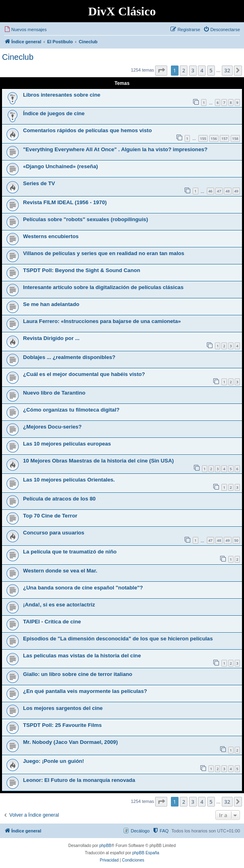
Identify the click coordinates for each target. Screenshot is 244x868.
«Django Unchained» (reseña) (60, 166)
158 (235, 138)
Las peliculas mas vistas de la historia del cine (82, 656)
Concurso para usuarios (54, 533)
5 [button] (211, 70)
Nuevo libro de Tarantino (54, 393)
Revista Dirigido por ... (51, 338)
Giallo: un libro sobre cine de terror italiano (78, 674)
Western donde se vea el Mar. (60, 571)
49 (236, 191)
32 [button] (227, 70)
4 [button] (202, 70)
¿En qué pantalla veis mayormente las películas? (85, 691)
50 (236, 540)
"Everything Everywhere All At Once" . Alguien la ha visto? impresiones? (115, 149)
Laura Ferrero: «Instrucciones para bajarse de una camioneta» (102, 321)
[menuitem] (25, 30)
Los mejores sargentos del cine (63, 708)
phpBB (105, 846)
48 (227, 191)
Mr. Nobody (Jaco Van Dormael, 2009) (70, 742)
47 (219, 191)
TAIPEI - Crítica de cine (52, 622)
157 (224, 138)
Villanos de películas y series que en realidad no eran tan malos (104, 253)
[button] (161, 70)
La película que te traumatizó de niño (70, 552)
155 (203, 138)
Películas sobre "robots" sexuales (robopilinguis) (85, 219)
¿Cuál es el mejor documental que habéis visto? (84, 374)
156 (214, 138)
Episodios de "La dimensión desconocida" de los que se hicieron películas (118, 639)
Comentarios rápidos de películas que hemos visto (87, 130)
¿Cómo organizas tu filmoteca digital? (71, 410)
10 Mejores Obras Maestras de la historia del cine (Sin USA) (98, 461)
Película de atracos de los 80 (59, 499)
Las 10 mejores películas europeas (67, 444)
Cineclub (18, 57)
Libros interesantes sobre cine (62, 95)
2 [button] (184, 70)
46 (210, 191)
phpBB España (146, 853)
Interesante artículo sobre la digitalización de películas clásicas (103, 287)
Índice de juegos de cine (54, 113)
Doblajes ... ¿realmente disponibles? (69, 357)
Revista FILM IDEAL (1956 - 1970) (65, 202)
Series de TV (39, 183)
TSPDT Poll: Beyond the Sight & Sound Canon (82, 270)
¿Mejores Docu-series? (52, 427)
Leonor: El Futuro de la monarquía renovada (79, 780)
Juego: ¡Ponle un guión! (54, 761)
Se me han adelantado (51, 304)
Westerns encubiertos (51, 236)
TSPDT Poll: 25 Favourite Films (62, 725)
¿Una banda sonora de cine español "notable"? (83, 588)
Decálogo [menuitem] (140, 831)
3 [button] (193, 70)
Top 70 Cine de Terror (50, 516)
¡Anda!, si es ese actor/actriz (59, 605)
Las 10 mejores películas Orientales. (69, 480)
